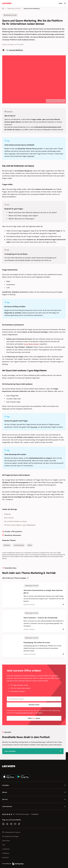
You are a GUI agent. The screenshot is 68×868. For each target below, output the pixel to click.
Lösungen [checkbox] (6, 785)
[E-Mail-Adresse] (34, 699)
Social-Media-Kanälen (31, 344)
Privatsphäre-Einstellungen (10, 836)
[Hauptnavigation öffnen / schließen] (62, 3)
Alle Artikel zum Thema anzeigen (14, 578)
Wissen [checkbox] (5, 792)
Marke (30, 545)
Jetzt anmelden (10, 751)
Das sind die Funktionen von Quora (15, 521)
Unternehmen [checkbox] (7, 806)
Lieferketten (6, 849)
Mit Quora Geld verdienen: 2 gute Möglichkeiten (20, 525)
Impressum (6, 858)
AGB (40, 713)
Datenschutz (6, 841)
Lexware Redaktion (16, 50)
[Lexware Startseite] (7, 3)
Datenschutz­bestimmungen (25, 713)
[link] (34, 766)
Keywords (34, 427)
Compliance (6, 853)
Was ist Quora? (9, 518)
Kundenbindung (19, 545)
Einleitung (7, 514)
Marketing (7, 545)
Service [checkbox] (5, 799)
